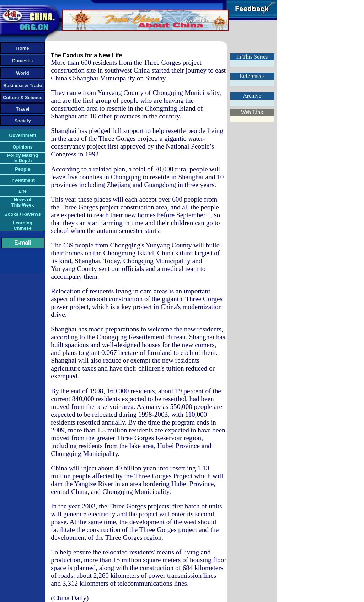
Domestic (23, 61)
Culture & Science (23, 98)
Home (22, 48)
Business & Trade (23, 86)
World (23, 73)
